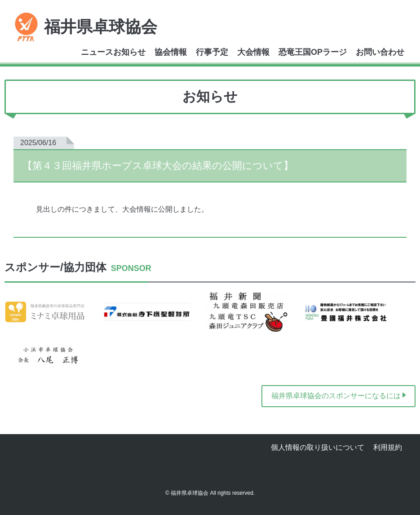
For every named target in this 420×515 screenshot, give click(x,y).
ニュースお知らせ (113, 52)
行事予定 (212, 52)
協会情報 (171, 52)
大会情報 (253, 52)
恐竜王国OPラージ (313, 52)
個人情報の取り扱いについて (318, 447)
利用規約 (388, 447)
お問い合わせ (380, 52)
